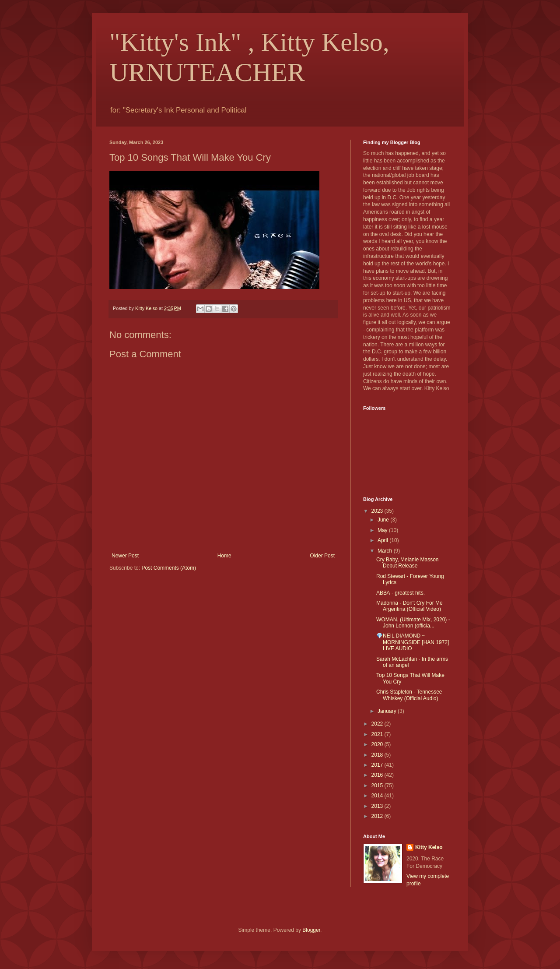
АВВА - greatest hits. (401, 593)
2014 (378, 796)
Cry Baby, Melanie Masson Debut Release (408, 563)
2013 (378, 806)
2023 (378, 511)
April (383, 540)
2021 (378, 734)
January (388, 711)
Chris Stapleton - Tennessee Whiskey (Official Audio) (409, 695)
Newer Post (125, 556)
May (383, 530)
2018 (378, 755)
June (384, 520)
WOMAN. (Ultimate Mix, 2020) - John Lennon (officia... (413, 623)
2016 (378, 775)
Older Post (322, 556)
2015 (378, 786)
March (386, 551)
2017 (378, 765)
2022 (378, 724)
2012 (378, 816)
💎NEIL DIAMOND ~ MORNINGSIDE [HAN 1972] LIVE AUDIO (413, 642)
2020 (378, 744)
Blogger (311, 930)
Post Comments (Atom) (169, 568)
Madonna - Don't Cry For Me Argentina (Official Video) (409, 606)
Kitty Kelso (429, 847)
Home (224, 556)
